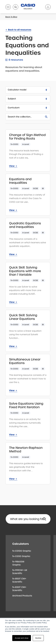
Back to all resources (20, 30)
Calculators (21, 544)
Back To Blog (11, 17)
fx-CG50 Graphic (21, 556)
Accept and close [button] (22, 638)
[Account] (47, 7)
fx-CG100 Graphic (22, 551)
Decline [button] (38, 638)
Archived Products (22, 596)
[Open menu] (8, 8)
